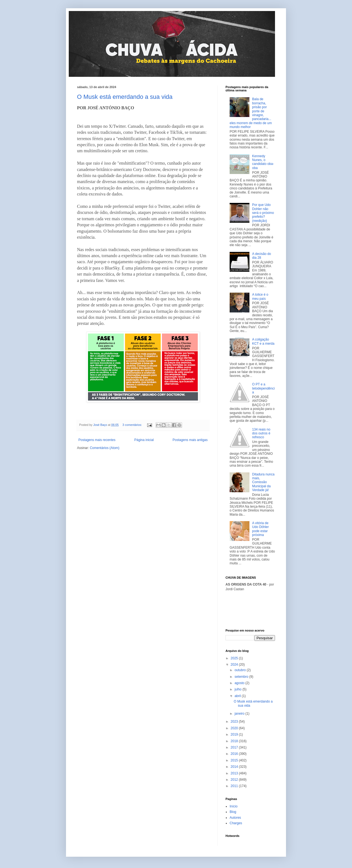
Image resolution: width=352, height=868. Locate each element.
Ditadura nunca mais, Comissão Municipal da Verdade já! (263, 482)
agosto (240, 683)
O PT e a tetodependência (263, 388)
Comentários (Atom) (105, 448)
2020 (235, 728)
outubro (241, 670)
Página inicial (144, 440)
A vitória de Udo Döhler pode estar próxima (261, 529)
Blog (233, 812)
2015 (235, 760)
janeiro (240, 714)
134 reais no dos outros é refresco (261, 433)
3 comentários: (133, 425)
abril (238, 696)
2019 (235, 734)
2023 (235, 722)
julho (239, 689)
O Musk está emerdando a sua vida (125, 97)
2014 (235, 767)
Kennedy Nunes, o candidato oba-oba (263, 162)
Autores (235, 818)
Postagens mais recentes (97, 440)
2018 (235, 741)
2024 (235, 665)
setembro (242, 677)
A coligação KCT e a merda (263, 341)
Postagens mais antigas (190, 440)
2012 (235, 780)
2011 (235, 786)
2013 (235, 773)
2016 (235, 754)
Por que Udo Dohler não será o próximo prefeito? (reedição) (263, 213)
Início (234, 806)
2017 (235, 747)
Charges (236, 823)
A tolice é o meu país (260, 296)
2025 (235, 658)
